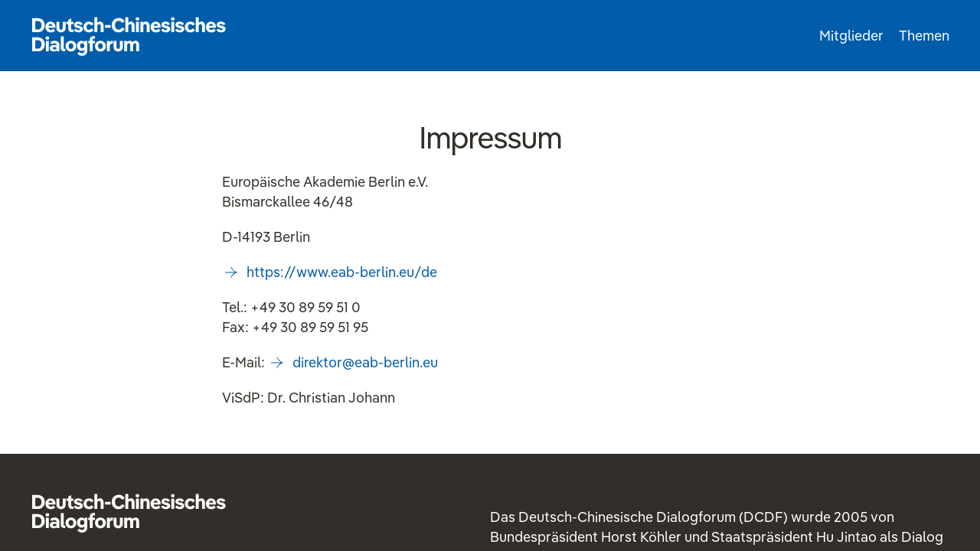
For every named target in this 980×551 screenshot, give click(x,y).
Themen (924, 36)
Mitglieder (851, 36)
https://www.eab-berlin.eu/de (342, 272)
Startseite (129, 36)
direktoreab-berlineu (365, 362)
